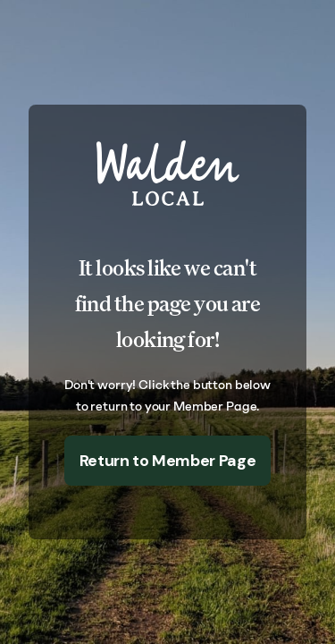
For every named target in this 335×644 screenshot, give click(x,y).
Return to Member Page (167, 461)
